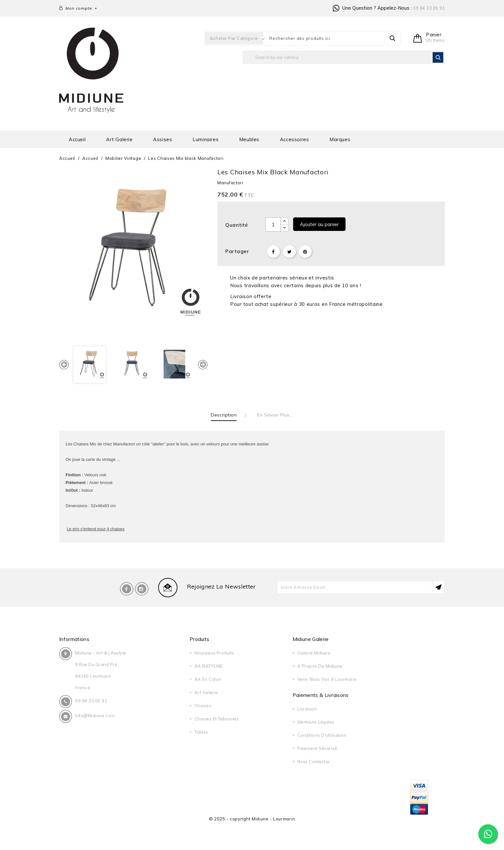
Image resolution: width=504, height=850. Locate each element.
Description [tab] (224, 415)
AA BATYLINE (209, 666)
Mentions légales (316, 722)
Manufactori (230, 183)
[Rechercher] (344, 57)
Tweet (290, 251)
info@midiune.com (95, 716)
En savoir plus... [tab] (275, 415)
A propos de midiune (320, 666)
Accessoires (295, 139)
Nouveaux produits (214, 653)
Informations (74, 639)
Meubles (249, 139)
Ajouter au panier (319, 224)
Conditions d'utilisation (322, 735)
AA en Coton (208, 679)
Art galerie (119, 139)
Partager (274, 251)
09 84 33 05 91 (429, 8)
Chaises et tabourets (217, 719)
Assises (162, 139)
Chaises (203, 706)
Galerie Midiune (314, 653)
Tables (201, 732)
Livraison (307, 709)
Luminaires (206, 139)
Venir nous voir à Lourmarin (327, 679)
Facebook (127, 589)
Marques (340, 139)
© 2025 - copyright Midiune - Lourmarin (252, 819)
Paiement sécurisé (317, 748)
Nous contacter (314, 762)
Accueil (77, 139)
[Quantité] (273, 224)
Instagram (142, 589)
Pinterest (305, 251)
